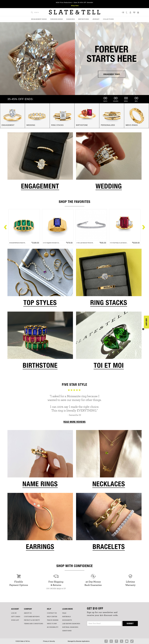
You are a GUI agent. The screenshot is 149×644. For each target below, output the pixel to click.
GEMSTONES (67, 631)
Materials (67, 617)
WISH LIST (15, 620)
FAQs (64, 613)
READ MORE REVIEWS (74, 422)
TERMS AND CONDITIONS (34, 624)
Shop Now (75, 6)
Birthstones (84, 19)
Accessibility (53, 627)
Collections (108, 19)
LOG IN (14, 613)
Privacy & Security (49, 641)
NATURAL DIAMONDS (70, 627)
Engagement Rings (39, 19)
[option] (24, 227)
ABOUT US (28, 613)
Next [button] (144, 227)
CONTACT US (52, 613)
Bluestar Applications (83, 641)
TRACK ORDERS (53, 620)
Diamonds (71, 19)
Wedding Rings (57, 19)
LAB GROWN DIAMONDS (71, 624)
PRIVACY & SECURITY (32, 620)
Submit (130, 623)
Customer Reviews (32, 617)
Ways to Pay (52, 624)
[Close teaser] (143, 329)
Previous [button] (5, 227)
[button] (146, 322)
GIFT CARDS (16, 617)
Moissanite (67, 620)
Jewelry (96, 19)
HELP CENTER (52, 617)
